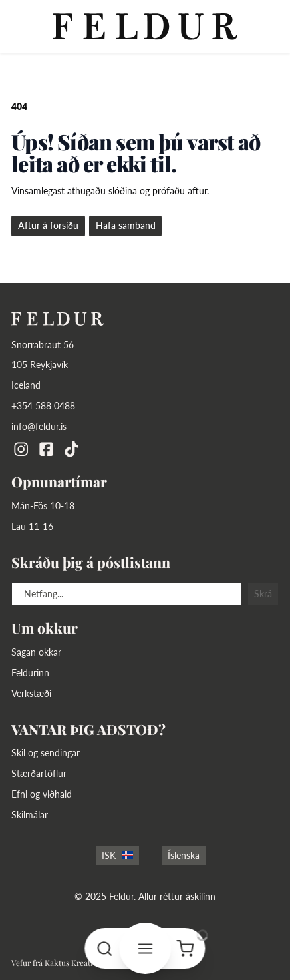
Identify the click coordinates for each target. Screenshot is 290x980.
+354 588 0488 (43, 406)
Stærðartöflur (39, 773)
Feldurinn (30, 673)
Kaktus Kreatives (74, 963)
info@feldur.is (39, 426)
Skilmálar (30, 815)
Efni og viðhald (42, 794)
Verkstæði (31, 693)
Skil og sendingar (46, 753)
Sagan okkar (36, 652)
